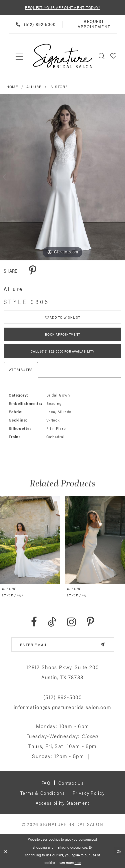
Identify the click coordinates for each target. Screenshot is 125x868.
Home (12, 87)
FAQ (46, 783)
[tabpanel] (62, 177)
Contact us (71, 783)
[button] (113, 56)
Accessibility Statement (63, 803)
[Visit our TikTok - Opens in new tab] (52, 622)
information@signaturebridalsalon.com (62, 707)
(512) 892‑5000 (62, 697)
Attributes (21, 370)
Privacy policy (89, 793)
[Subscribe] (103, 645)
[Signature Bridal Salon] (63, 56)
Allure (34, 87)
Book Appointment (62, 334)
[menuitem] (20, 56)
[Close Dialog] (6, 851)
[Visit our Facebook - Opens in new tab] (34, 622)
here (78, 862)
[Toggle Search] (102, 56)
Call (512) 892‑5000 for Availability (62, 351)
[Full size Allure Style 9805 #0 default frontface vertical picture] (62, 177)
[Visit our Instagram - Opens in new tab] (71, 622)
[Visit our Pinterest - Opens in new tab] (90, 622)
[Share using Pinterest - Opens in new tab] (33, 271)
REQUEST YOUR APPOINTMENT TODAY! (62, 7)
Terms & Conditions (42, 793)
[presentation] (30, 540)
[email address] (63, 645)
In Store (59, 87)
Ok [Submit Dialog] (119, 851)
